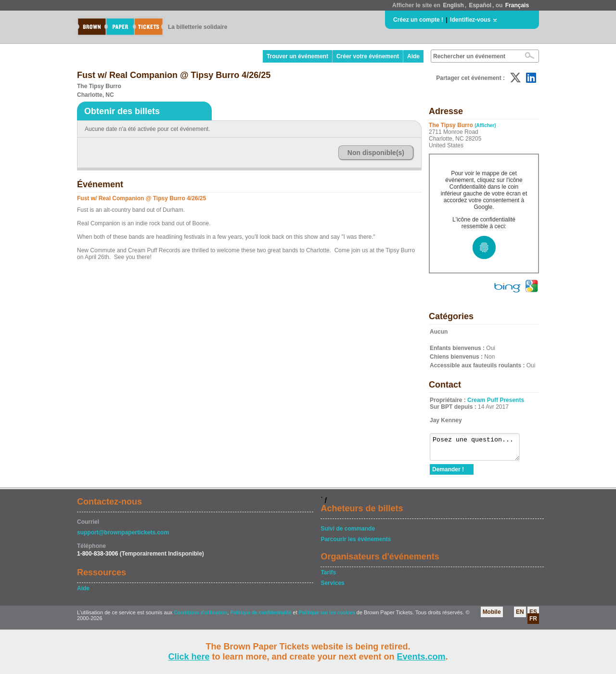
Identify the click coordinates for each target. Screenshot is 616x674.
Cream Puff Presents (496, 400)
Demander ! (448, 474)
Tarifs (328, 577)
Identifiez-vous (470, 20)
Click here (189, 657)
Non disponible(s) (376, 153)
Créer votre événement (368, 56)
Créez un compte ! (418, 20)
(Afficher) (485, 125)
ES (533, 616)
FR (533, 623)
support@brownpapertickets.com (123, 537)
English (453, 5)
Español (480, 5)
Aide (413, 56)
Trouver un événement (297, 56)
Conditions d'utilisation (200, 617)
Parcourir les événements (356, 544)
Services (332, 587)
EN (520, 616)
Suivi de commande (348, 533)
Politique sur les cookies (328, 617)
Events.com (421, 657)
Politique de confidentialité (261, 617)
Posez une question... (480, 449)
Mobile (492, 616)
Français (517, 5)
